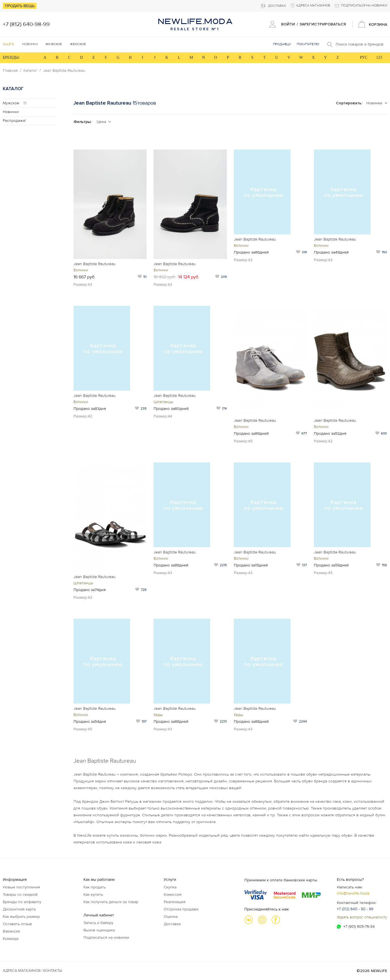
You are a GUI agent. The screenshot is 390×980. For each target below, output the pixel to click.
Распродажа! (14, 121)
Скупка (170, 887)
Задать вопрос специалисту (362, 917)
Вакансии (11, 931)
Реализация (175, 902)
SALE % (8, 44)
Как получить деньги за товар (111, 902)
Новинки (30, 44)
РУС (364, 58)
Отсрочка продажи (181, 909)
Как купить (93, 894)
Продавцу (282, 44)
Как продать (94, 887)
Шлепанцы (163, 402)
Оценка (171, 917)
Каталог (30, 71)
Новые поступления (21, 887)
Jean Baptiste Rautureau (64, 71)
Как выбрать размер (21, 917)
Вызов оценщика (99, 930)
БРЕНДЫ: (11, 58)
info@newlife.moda (353, 893)
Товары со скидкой (20, 894)
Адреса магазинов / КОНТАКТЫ (32, 971)
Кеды (158, 715)
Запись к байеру (98, 923)
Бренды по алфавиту (22, 902)
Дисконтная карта (19, 909)
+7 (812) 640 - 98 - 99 (355, 909)
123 (379, 58)
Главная (10, 71)
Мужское (15, 103)
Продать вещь (20, 6)
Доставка (172, 924)
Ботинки (81, 270)
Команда (11, 939)
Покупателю (308, 44)
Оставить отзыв (17, 924)
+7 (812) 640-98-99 (26, 24)
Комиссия (173, 894)
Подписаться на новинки (106, 937)
